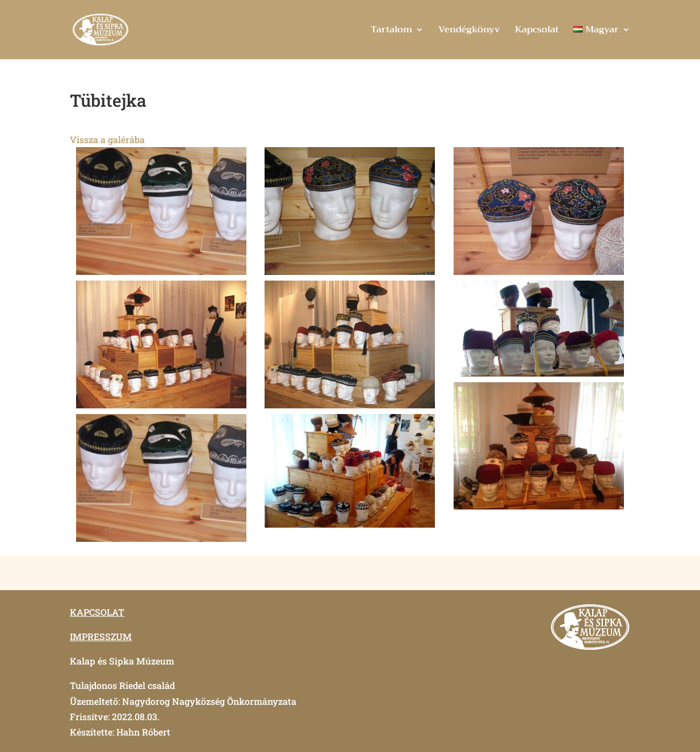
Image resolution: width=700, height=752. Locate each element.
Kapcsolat (537, 32)
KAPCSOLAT (97, 612)
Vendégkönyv (469, 32)
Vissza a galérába (107, 139)
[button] (161, 211)
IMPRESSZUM (101, 636)
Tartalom (391, 32)
